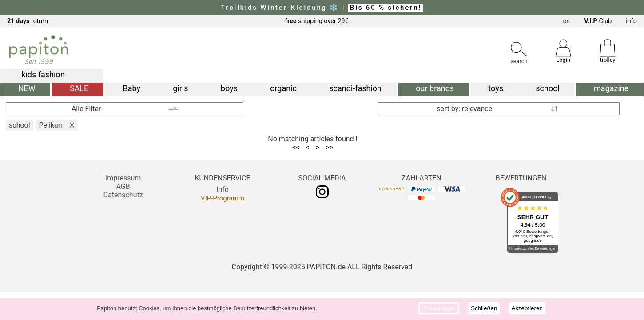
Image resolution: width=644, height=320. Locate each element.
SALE (79, 88)
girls (180, 88)
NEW (27, 88)
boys (229, 88)
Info (223, 190)
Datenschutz (123, 195)
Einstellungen (439, 308)
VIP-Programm (223, 198)
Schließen (484, 308)
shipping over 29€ (317, 21)
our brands (435, 88)
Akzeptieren (527, 308)
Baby (132, 88)
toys (496, 88)
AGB (123, 186)
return (28, 21)
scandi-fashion (355, 88)
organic (283, 88)
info (631, 21)
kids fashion (43, 74)
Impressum (123, 178)
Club (598, 21)
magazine (611, 88)
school (548, 88)
